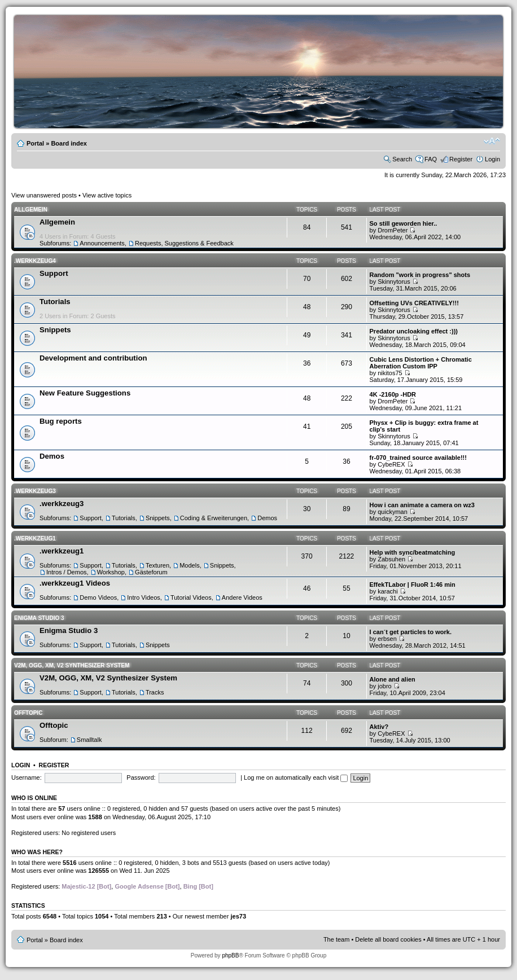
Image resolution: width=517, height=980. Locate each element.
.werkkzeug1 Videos (75, 583)
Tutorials (55, 302)
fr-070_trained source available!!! (418, 458)
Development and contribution (93, 358)
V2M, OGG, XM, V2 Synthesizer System (72, 665)
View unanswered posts (44, 195)
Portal (35, 143)
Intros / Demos (67, 572)
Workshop (111, 572)
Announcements (102, 243)
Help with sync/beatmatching (413, 552)
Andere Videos (242, 597)
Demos (52, 456)
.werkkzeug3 (35, 491)
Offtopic (28, 713)
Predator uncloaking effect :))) (414, 331)
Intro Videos (144, 597)
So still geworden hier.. (404, 223)
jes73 (238, 916)
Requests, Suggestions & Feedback (184, 243)
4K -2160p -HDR (393, 394)
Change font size (492, 141)
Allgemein (31, 210)
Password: (141, 777)
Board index (69, 143)
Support (54, 273)
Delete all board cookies (388, 939)
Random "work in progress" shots (420, 275)
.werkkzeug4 (35, 261)
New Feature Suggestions (85, 393)
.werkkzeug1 (35, 539)
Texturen (157, 565)
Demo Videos (98, 597)
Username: (27, 777)
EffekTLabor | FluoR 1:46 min (413, 585)
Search (402, 159)
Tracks (155, 692)
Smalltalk (89, 740)
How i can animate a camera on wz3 (422, 505)
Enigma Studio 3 (39, 618)
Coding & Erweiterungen (214, 518)
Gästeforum (151, 572)
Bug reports (61, 421)
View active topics (107, 195)
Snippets (55, 330)
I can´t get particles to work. (411, 632)
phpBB (230, 955)
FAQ (431, 159)
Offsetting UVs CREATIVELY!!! (414, 303)
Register (461, 159)
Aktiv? (379, 727)
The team (336, 939)
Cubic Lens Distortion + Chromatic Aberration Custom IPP (421, 363)
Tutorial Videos (191, 597)
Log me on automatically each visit (296, 777)
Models (189, 565)
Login (492, 159)
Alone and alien (393, 679)
